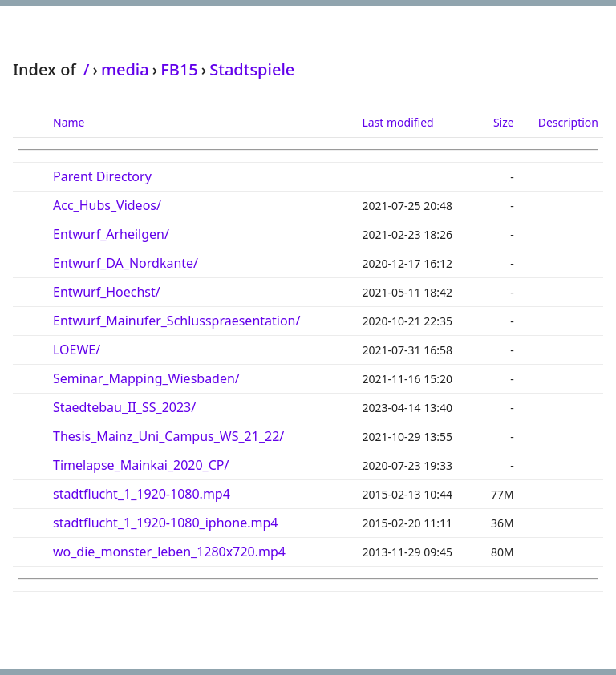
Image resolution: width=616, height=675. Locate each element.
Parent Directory (102, 176)
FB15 (179, 69)
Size (504, 122)
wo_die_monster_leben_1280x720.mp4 (169, 552)
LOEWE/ (77, 350)
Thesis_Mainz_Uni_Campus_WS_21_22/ (168, 436)
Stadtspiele (252, 69)
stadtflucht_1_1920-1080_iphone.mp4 (165, 523)
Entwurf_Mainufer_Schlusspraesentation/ (176, 321)
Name (69, 122)
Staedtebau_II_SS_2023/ (124, 407)
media (125, 69)
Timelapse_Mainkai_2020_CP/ (141, 465)
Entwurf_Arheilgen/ (111, 234)
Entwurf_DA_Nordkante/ (126, 263)
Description (568, 122)
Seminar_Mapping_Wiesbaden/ (146, 378)
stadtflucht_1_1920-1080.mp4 (142, 494)
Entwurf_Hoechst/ (107, 292)
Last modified (397, 122)
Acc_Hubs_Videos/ (107, 205)
